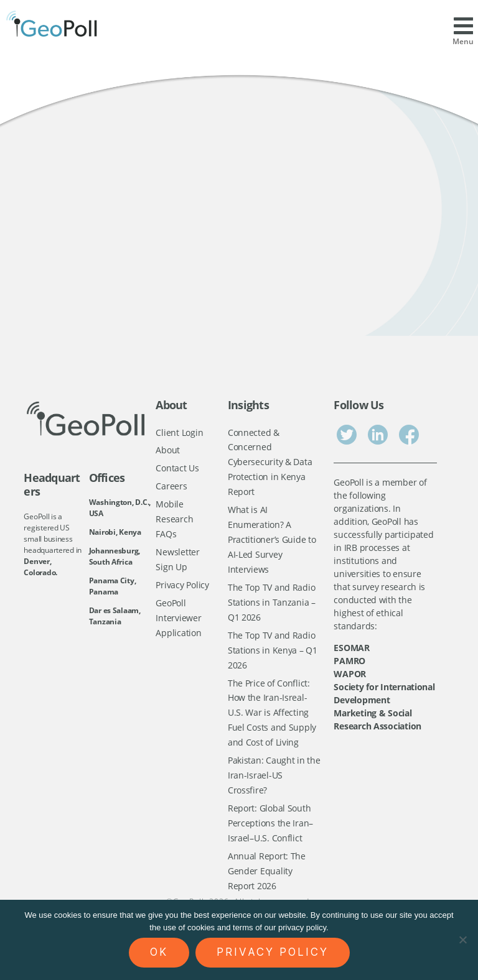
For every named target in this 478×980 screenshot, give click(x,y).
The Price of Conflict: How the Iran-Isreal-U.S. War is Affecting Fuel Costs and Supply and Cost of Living (272, 719)
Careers (171, 487)
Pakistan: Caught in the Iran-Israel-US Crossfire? (274, 783)
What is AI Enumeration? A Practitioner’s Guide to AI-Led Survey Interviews (272, 542)
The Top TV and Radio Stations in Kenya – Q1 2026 (273, 655)
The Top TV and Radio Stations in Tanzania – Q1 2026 (272, 606)
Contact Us (177, 469)
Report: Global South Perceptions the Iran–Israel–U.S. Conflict (270, 832)
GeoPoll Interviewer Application (178, 622)
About (168, 451)
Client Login (179, 432)
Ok (159, 952)
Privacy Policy (182, 588)
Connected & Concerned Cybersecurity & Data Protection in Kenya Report (270, 463)
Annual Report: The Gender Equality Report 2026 (267, 881)
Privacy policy (273, 952)
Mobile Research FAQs (174, 521)
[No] (462, 940)
